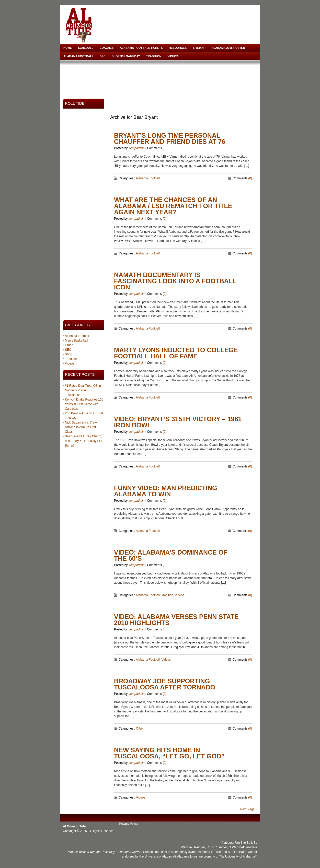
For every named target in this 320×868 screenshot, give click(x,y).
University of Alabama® (161, 857)
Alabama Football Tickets (141, 48)
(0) (165, 148)
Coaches (107, 48)
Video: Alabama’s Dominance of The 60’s (171, 555)
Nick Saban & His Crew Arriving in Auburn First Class (81, 427)
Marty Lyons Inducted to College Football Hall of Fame (176, 353)
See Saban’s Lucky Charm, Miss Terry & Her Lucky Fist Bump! (84, 441)
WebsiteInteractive (245, 847)
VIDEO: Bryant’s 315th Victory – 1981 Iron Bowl (178, 422)
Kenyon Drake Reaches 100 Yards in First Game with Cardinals (84, 404)
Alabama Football (78, 56)
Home (68, 48)
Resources (178, 48)
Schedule (86, 48)
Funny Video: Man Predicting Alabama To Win (166, 491)
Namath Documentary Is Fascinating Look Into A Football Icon (175, 281)
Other (69, 345)
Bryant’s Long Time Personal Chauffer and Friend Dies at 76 (170, 138)
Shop (68, 354)
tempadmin (137, 148)
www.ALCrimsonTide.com (149, 852)
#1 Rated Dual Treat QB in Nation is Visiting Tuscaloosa (83, 390)
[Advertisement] (161, 78)
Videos (173, 56)
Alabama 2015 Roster (228, 48)
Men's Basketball (76, 341)
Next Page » (249, 809)
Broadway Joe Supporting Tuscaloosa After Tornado (165, 684)
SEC (103, 56)
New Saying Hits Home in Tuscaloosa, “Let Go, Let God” (169, 753)
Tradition (154, 56)
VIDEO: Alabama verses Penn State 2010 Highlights (176, 620)
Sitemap (199, 48)
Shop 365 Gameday (126, 56)
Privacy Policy (129, 824)
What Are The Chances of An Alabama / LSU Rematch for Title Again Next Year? (173, 206)
